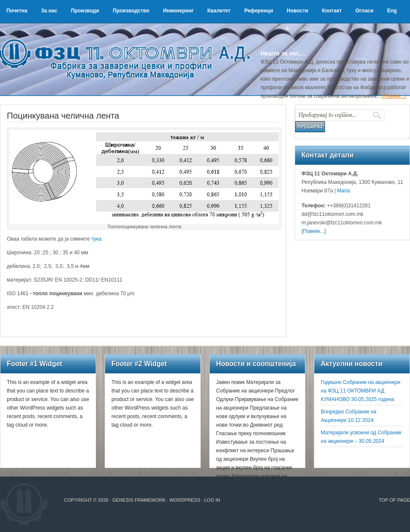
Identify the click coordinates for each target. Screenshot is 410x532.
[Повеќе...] (394, 96)
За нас (49, 11)
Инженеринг (179, 11)
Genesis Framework (139, 500)
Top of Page (394, 500)
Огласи (364, 11)
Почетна (17, 11)
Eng (392, 11)
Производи (85, 11)
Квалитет (219, 11)
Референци (259, 11)
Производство (131, 11)
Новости (297, 11)
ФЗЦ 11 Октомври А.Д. (128, 49)
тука (97, 239)
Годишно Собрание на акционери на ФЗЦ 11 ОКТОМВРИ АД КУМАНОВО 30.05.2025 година (360, 391)
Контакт (332, 11)
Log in (212, 500)
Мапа (343, 191)
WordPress (185, 500)
